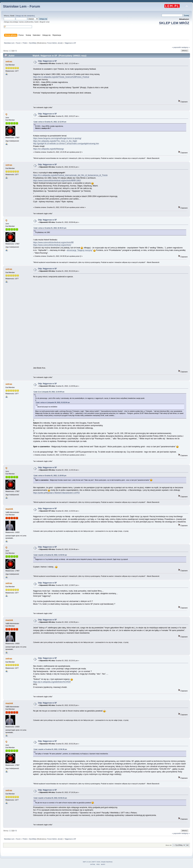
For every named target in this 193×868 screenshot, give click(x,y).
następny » (186, 47)
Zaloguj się (19, 16)
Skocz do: (169, 845)
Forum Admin (52, 43)
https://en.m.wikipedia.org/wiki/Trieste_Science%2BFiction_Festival (61, 77)
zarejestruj (31, 16)
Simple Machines (107, 862)
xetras (9, 61)
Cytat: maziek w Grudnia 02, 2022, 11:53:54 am (50, 555)
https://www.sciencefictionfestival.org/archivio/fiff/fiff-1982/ (57, 181)
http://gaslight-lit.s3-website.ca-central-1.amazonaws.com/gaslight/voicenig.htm (66, 144)
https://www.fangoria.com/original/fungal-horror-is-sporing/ (57, 138)
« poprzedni (176, 47)
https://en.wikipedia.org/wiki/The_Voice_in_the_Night (55, 141)
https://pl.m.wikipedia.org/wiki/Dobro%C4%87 (52, 682)
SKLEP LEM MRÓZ (174, 23)
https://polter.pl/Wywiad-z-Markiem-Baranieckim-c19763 (56, 493)
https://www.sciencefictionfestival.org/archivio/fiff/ (53, 242)
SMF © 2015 (96, 862)
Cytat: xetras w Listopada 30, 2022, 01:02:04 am (53, 403)
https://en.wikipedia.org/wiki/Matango (49, 149)
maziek (9, 509)
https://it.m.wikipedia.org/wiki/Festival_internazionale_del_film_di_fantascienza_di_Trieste (70, 175)
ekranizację (80, 250)
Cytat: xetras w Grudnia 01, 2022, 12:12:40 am (50, 122)
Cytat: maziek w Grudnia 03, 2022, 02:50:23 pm (50, 798)
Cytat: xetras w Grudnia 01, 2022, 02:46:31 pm (50, 228)
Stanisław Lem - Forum (22, 6)
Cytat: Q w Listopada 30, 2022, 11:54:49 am (49, 392)
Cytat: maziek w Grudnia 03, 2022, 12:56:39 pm (50, 749)
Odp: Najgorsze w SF (47, 61)
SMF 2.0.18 (87, 862)
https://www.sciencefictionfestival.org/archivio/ (52, 245)
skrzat (60, 43)
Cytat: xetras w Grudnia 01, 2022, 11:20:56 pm (50, 476)
